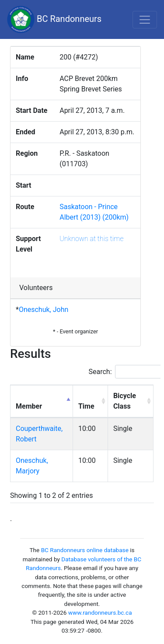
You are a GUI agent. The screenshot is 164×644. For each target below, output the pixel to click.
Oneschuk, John (44, 310)
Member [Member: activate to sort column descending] (29, 406)
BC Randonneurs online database (85, 550)
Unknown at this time (91, 239)
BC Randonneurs (54, 19)
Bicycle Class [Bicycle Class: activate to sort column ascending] (125, 401)
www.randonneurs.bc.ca (100, 612)
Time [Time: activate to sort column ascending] (86, 406)
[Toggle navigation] (145, 20)
